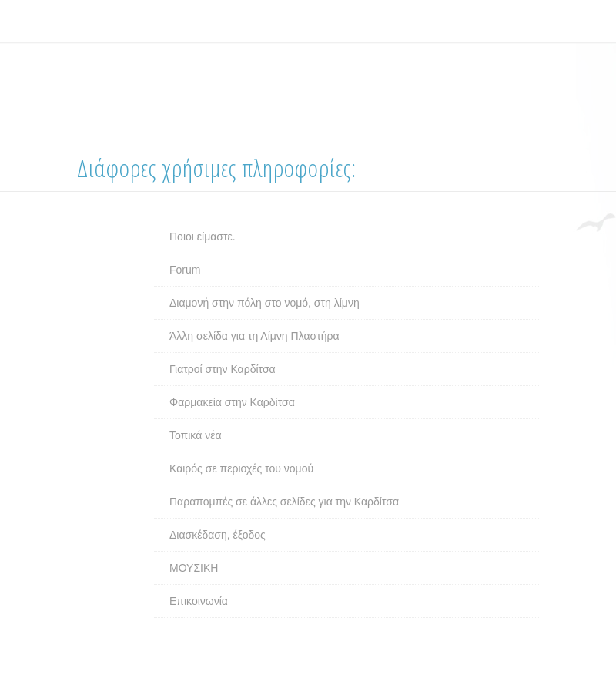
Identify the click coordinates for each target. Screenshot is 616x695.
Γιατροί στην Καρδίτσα (223, 369)
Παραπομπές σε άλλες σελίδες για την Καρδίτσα (284, 502)
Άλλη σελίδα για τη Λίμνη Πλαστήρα (254, 336)
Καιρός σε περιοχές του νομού (241, 468)
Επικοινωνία (199, 601)
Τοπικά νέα (196, 435)
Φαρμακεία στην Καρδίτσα (232, 402)
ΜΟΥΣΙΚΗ (194, 568)
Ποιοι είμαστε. (203, 237)
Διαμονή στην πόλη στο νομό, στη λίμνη (264, 303)
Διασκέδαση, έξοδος (218, 535)
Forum (185, 270)
